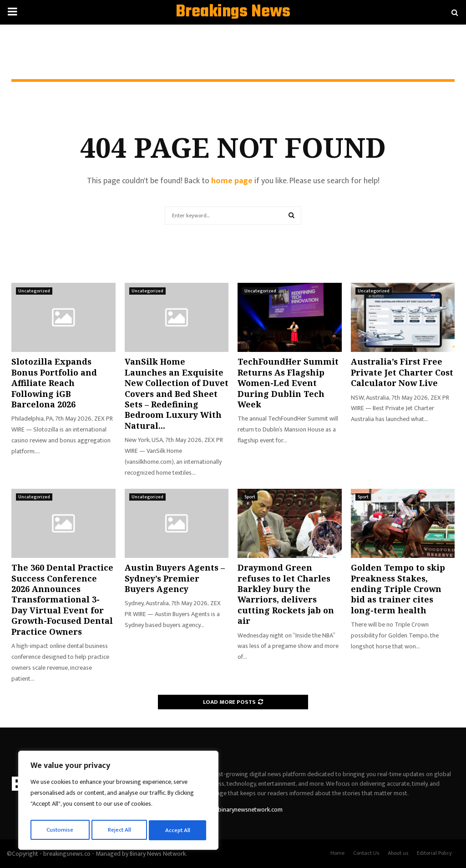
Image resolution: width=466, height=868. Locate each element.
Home (337, 853)
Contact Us (366, 853)
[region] (118, 802)
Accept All (178, 830)
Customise (60, 830)
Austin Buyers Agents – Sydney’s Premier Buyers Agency (175, 578)
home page (232, 181)
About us (398, 853)
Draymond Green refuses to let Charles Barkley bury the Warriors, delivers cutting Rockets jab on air (286, 594)
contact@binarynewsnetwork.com (237, 810)
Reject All (120, 830)
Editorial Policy (434, 853)
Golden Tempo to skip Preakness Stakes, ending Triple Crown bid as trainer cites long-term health (398, 589)
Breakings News (233, 12)
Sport (250, 497)
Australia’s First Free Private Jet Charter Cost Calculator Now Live (402, 372)
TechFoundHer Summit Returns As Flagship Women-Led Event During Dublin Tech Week (288, 383)
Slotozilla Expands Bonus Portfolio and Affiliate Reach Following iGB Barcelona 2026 (54, 383)
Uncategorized (34, 291)
